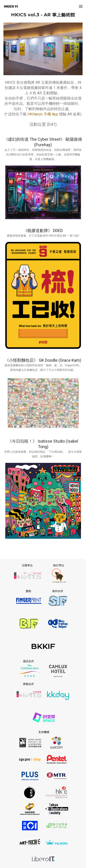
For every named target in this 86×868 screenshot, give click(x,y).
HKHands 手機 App (43, 114)
